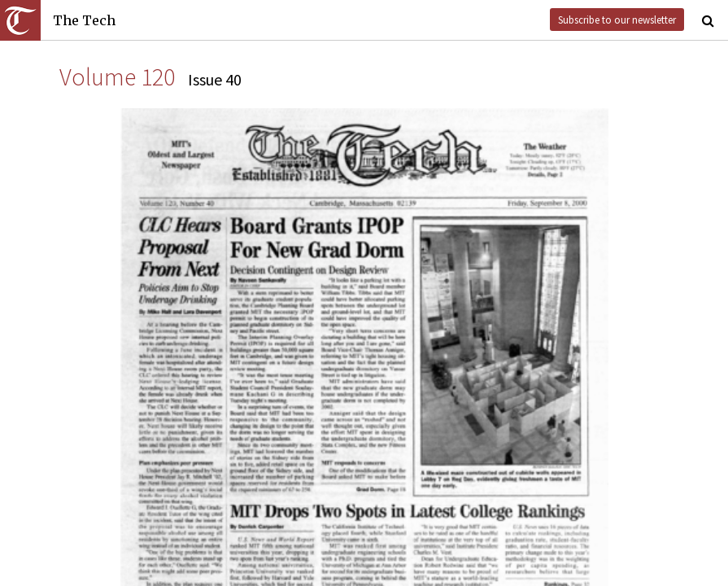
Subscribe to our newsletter (617, 20)
